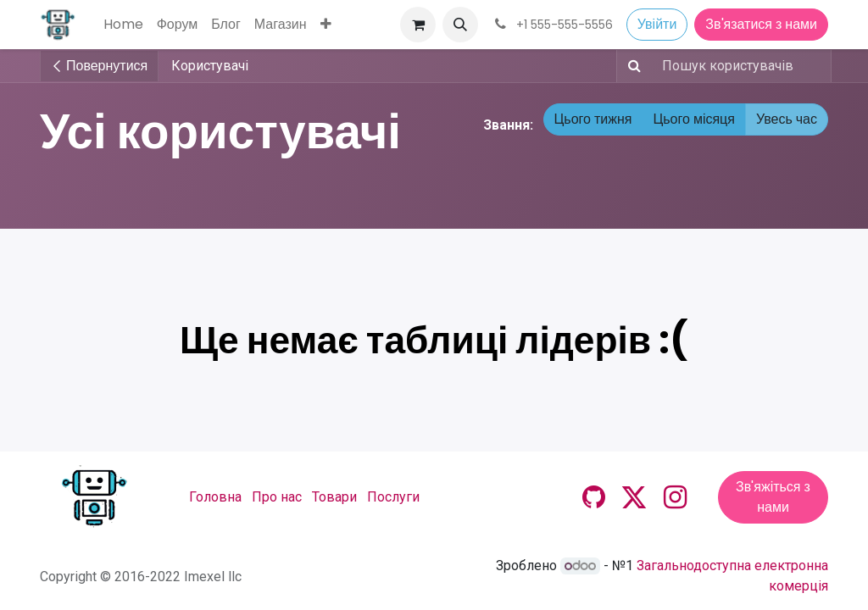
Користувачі (210, 66)
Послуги (393, 497)
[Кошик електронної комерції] (418, 25)
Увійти (657, 24)
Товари (334, 497)
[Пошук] (631, 66)
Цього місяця (694, 119)
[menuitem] (123, 25)
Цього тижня (593, 119)
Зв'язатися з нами (761, 24)
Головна (215, 497)
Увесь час (787, 119)
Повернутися (99, 66)
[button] (460, 25)
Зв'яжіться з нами (773, 497)
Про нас (277, 497)
